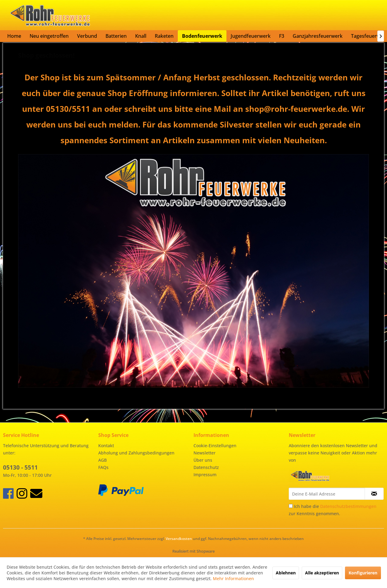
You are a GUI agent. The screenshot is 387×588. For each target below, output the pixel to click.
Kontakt (106, 446)
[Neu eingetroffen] (49, 36)
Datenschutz (206, 467)
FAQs (103, 467)
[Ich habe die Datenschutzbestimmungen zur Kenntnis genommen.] (291, 506)
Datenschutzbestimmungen (348, 506)
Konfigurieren (363, 573)
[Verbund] (87, 36)
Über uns (203, 460)
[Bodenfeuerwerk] (202, 36)
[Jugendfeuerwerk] (251, 36)
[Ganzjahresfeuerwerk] (318, 36)
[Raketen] (164, 36)
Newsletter (205, 453)
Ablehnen (286, 573)
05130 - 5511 (20, 467)
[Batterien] (116, 36)
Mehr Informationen (233, 578)
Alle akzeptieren (322, 573)
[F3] (282, 36)
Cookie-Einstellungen (215, 446)
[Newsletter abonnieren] (374, 494)
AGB (102, 460)
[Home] (14, 36)
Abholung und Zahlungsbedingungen (136, 453)
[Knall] (141, 36)
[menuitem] (14, 36)
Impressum (205, 475)
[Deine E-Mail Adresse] (327, 494)
